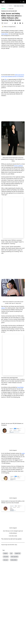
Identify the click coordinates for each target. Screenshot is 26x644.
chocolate (6, 557)
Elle (6, 79)
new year (6, 560)
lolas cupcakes (14, 557)
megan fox (18, 553)
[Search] (21, 2)
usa (11, 553)
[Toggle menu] (24, 2)
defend (3, 308)
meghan (5, 553)
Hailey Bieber (5, 34)
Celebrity (10, 6)
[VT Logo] (3, 2)
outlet (23, 453)
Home (3, 6)
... (6, 6)
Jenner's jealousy (18, 166)
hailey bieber (14, 560)
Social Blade (20, 387)
